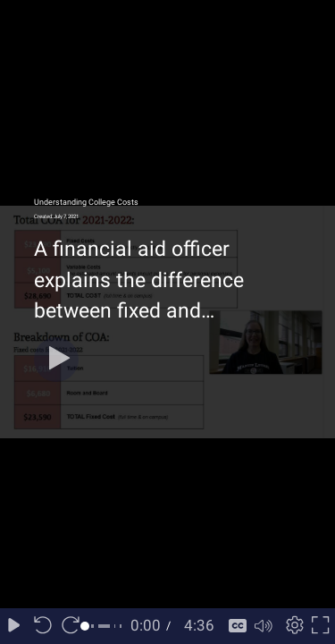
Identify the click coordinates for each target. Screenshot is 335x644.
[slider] (105, 626)
